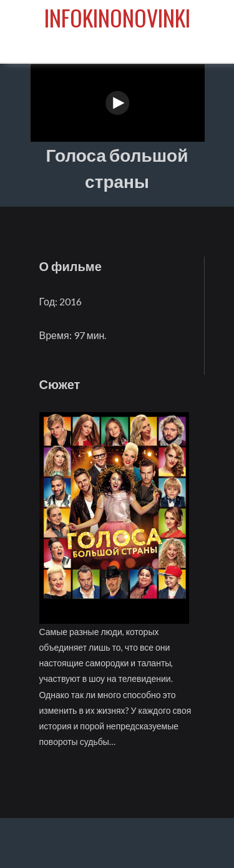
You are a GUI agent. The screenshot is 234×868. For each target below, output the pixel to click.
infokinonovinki (117, 17)
